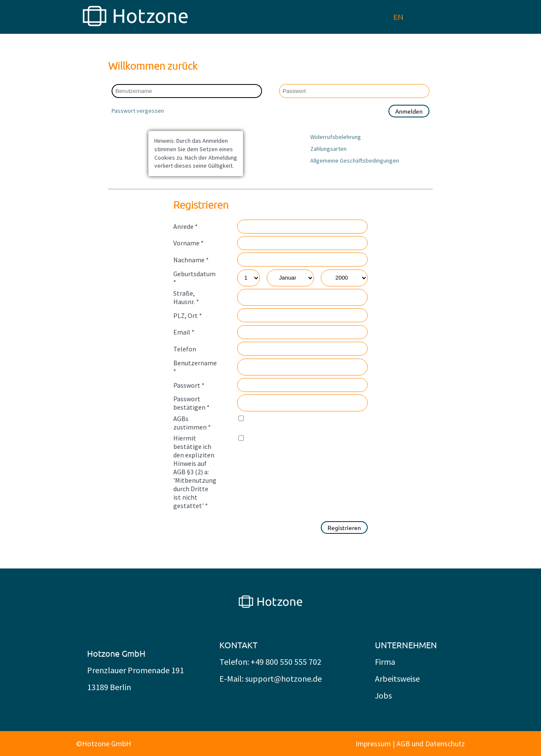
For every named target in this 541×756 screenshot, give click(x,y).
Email (184, 332)
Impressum (373, 744)
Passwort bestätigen (191, 403)
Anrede (186, 226)
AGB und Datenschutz (431, 744)
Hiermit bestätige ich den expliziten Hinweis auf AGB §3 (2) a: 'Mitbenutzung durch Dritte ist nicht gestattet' (195, 472)
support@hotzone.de (283, 678)
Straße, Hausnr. (186, 297)
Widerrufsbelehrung (336, 137)
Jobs (383, 695)
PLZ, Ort (188, 315)
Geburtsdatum (194, 278)
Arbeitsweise (397, 678)
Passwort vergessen (138, 111)
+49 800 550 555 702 (286, 662)
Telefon (185, 349)
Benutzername (195, 367)
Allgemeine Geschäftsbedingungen (355, 160)
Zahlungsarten (328, 149)
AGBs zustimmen (192, 423)
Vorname (189, 243)
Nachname (191, 260)
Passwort (189, 385)
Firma (385, 662)
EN (398, 17)
